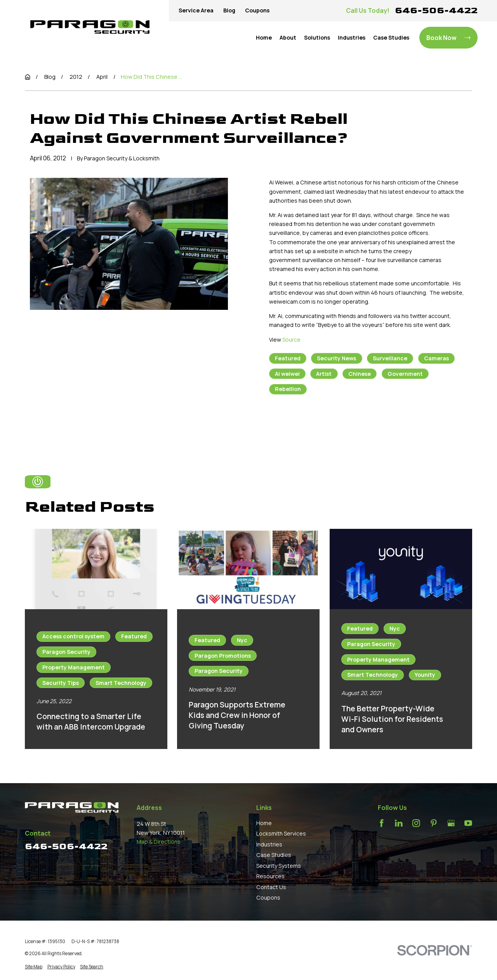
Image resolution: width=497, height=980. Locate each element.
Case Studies (274, 855)
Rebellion (288, 389)
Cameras (436, 358)
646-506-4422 (436, 10)
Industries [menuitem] (352, 37)
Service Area (196, 10)
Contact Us (271, 887)
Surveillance (390, 358)
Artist (324, 374)
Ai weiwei (287, 374)
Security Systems (279, 866)
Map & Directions (159, 842)
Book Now (448, 38)
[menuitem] (34, 967)
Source (291, 340)
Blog (229, 10)
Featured (288, 358)
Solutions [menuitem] (317, 37)
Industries (269, 844)
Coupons (257, 10)
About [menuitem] (288, 37)
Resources (270, 876)
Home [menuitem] (264, 37)
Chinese (360, 374)
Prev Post (299, 427)
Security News (336, 358)
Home (264, 823)
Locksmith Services (281, 833)
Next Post (364, 427)
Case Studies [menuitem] (391, 37)
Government (405, 374)
